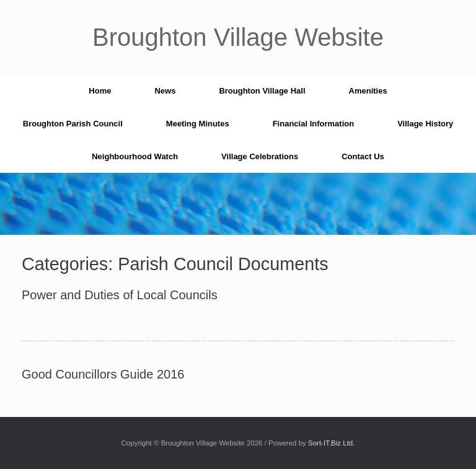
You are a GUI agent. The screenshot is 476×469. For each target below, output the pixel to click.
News (165, 91)
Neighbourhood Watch (135, 156)
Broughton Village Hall (262, 91)
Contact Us (363, 156)
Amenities (368, 91)
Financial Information (313, 124)
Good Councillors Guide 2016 (103, 374)
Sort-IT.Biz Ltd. (331, 443)
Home (100, 91)
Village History (425, 124)
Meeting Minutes (198, 124)
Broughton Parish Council (73, 124)
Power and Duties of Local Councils (120, 295)
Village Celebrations (260, 156)
